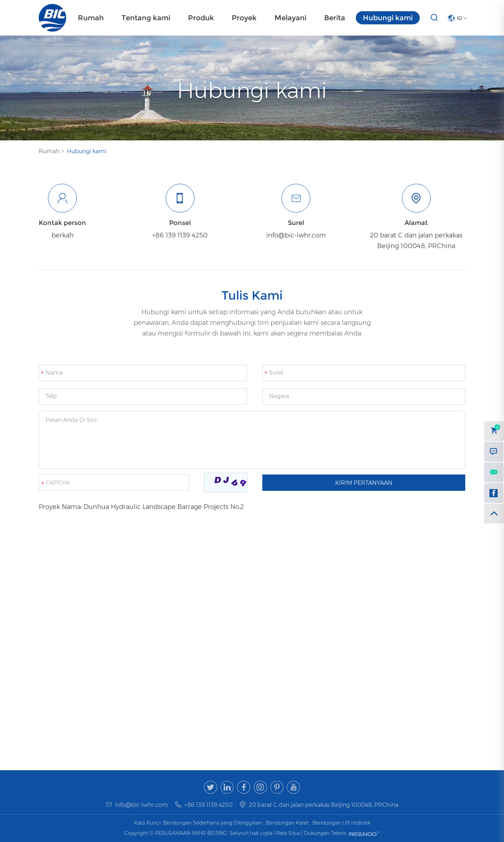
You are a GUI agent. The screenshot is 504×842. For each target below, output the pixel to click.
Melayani (290, 18)
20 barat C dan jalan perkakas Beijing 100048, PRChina (416, 241)
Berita (335, 18)
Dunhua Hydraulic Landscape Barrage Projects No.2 (164, 507)
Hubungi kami (388, 18)
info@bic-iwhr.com (296, 235)
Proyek (244, 18)
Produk (201, 18)
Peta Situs (289, 833)
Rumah (91, 18)
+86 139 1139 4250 (180, 235)
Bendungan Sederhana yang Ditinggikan (213, 823)
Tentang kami (146, 18)
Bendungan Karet (287, 823)
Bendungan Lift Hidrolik (341, 823)
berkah (62, 235)
